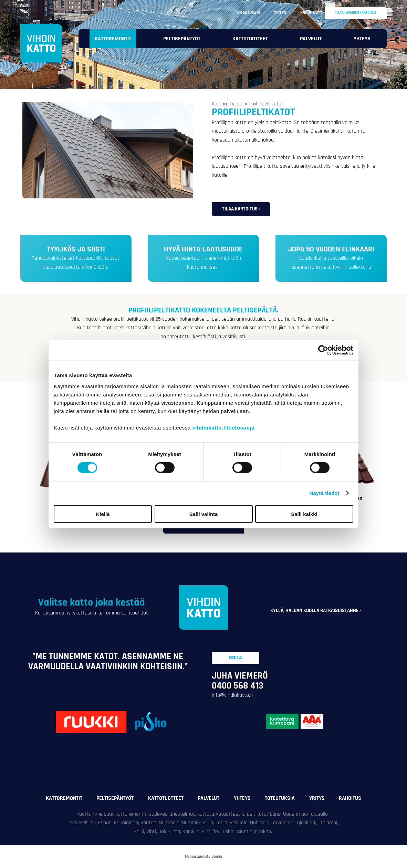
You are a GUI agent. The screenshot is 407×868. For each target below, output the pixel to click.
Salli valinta (204, 514)
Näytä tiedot (325, 493)
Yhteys (362, 39)
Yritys (280, 12)
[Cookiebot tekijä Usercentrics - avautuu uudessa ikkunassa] (323, 350)
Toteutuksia (248, 12)
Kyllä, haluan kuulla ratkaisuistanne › (316, 611)
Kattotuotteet (250, 39)
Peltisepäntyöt (182, 39)
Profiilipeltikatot (266, 104)
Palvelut (311, 39)
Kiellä (103, 514)
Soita (236, 658)
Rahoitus (309, 12)
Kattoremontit (113, 39)
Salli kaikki (304, 514)
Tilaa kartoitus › (241, 209)
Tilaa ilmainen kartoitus (356, 13)
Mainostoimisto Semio (203, 856)
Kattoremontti (228, 104)
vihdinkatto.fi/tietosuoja (223, 427)
